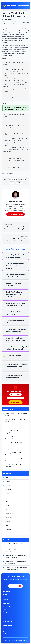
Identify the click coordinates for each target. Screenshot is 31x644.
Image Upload (23, 180)
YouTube (6, 634)
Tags (5, 609)
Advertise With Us (8, 619)
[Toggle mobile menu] (28, 6)
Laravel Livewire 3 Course (16, 398)
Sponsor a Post (7, 622)
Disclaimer (6, 600)
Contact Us (6, 597)
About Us (6, 594)
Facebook (6, 629)
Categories (6, 612)
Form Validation (13, 180)
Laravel (12, 183)
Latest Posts (7, 607)
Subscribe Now (15, 402)
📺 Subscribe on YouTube (16, 214)
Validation (19, 183)
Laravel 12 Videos (15, 394)
